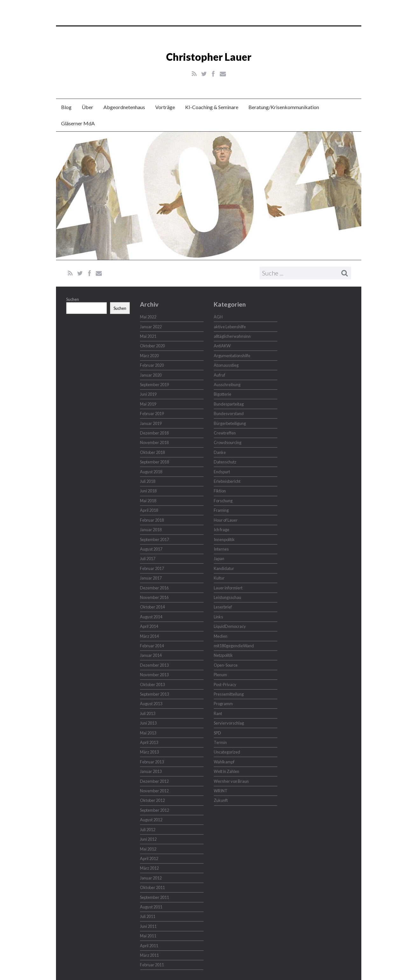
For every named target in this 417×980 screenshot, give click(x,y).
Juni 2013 (148, 723)
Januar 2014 (151, 655)
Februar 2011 (152, 965)
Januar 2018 (151, 530)
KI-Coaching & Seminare (212, 107)
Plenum (220, 675)
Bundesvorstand (229, 414)
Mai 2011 (148, 936)
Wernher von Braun (231, 781)
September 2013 (154, 694)
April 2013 (149, 742)
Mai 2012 (148, 849)
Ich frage (222, 530)
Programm (223, 704)
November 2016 (154, 597)
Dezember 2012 (154, 781)
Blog (66, 107)
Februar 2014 (152, 646)
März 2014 (149, 636)
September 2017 (154, 539)
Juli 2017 (148, 559)
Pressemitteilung (229, 694)
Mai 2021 (148, 336)
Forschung (223, 501)
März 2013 (149, 752)
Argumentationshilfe (232, 356)
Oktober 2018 (152, 452)
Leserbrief (223, 607)
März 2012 (149, 868)
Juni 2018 (148, 491)
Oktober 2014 (152, 607)
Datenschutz (225, 462)
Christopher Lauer (209, 57)
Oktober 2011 (152, 887)
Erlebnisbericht (227, 481)
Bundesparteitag (229, 404)
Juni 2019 (148, 394)
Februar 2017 (152, 568)
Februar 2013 (152, 762)
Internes (221, 549)
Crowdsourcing (228, 442)
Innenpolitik (224, 539)
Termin (220, 742)
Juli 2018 (148, 481)
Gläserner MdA (78, 123)
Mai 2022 (148, 317)
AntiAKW (222, 346)
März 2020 (149, 356)
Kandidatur (224, 568)
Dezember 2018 (154, 433)
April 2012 (149, 858)
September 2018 (154, 462)
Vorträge (165, 107)
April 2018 (149, 510)
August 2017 (151, 549)
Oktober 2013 (152, 685)
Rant (218, 713)
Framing (221, 510)
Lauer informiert (228, 588)
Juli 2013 (148, 713)
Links (218, 617)
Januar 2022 (151, 327)
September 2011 (154, 897)
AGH (218, 317)
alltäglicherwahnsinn (232, 336)
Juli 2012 (148, 830)
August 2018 (151, 472)
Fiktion (220, 491)
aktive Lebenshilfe (230, 327)
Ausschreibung (227, 385)
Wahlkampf (224, 762)
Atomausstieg (226, 365)
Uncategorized (227, 752)
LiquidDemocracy (230, 626)
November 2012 (154, 791)
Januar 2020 (151, 375)
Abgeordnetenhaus (124, 107)
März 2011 (149, 955)
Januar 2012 (151, 878)
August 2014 (151, 617)
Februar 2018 (152, 520)
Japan (219, 559)
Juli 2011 (148, 916)
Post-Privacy (225, 685)
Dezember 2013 (154, 665)
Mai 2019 (148, 404)
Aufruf (219, 375)
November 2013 (154, 675)
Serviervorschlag (229, 723)
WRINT (221, 791)
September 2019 (154, 385)
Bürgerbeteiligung (230, 423)
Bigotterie (222, 394)
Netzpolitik (223, 655)
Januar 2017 (151, 578)
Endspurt (222, 472)
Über (87, 107)
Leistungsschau (227, 597)
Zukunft (221, 800)
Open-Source (226, 665)
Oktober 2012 (152, 800)
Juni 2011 (148, 926)
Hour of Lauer (226, 520)
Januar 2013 (151, 771)
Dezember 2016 (154, 588)
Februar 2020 (152, 365)
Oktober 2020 (152, 346)
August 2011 (151, 907)
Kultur (219, 578)
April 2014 (149, 626)
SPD (217, 733)
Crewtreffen (225, 433)
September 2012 (154, 810)
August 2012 (151, 820)
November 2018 (154, 442)
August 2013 (151, 704)
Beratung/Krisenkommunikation (284, 107)
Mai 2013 (148, 733)
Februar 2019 (152, 414)
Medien (221, 636)
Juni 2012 (148, 839)
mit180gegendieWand (234, 646)
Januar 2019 (151, 423)
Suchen (73, 299)
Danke (220, 452)
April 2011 (149, 946)
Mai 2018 (148, 501)
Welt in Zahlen (226, 771)
